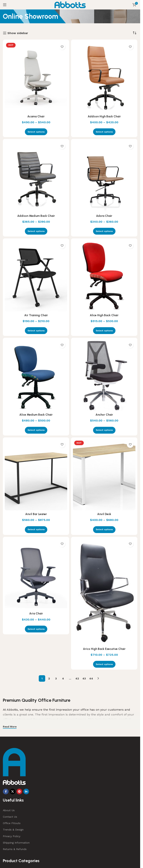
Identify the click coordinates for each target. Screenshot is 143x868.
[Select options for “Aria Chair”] (36, 629)
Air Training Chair (36, 315)
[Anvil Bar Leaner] (36, 475)
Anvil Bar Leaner (36, 514)
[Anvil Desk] (104, 475)
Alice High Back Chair (104, 315)
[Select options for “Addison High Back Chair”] (104, 132)
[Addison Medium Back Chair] (36, 176)
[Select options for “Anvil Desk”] (104, 530)
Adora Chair (104, 216)
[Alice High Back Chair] (104, 276)
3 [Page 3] (56, 678)
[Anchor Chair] (104, 375)
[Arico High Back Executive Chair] (104, 592)
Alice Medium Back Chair (36, 415)
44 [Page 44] (91, 678)
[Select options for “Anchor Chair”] (104, 430)
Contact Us (10, 817)
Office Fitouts (12, 823)
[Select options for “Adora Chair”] (104, 231)
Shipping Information (16, 843)
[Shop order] (134, 33)
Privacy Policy (12, 836)
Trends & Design (13, 830)
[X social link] (13, 792)
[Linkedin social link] (26, 792)
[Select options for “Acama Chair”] (36, 132)
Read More (10, 727)
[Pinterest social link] (19, 792)
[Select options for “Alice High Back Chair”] (104, 331)
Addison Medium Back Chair (36, 216)
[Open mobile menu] (5, 5)
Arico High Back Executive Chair (104, 649)
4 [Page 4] (63, 678)
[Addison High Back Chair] (104, 77)
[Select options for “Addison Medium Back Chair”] (36, 231)
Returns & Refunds (15, 849)
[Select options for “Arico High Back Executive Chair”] (104, 664)
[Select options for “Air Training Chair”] (36, 331)
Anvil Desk (104, 514)
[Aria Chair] (36, 574)
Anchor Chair (104, 415)
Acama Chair (36, 116)
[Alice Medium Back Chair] (36, 375)
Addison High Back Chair (104, 116)
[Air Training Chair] (36, 276)
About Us (9, 810)
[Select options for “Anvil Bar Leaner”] (36, 530)
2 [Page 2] (49, 678)
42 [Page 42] (77, 678)
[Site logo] (70, 4)
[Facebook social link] (6, 792)
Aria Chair (36, 613)
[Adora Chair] (104, 176)
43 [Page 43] (84, 678)
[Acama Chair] (36, 77)
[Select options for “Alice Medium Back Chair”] (36, 430)
